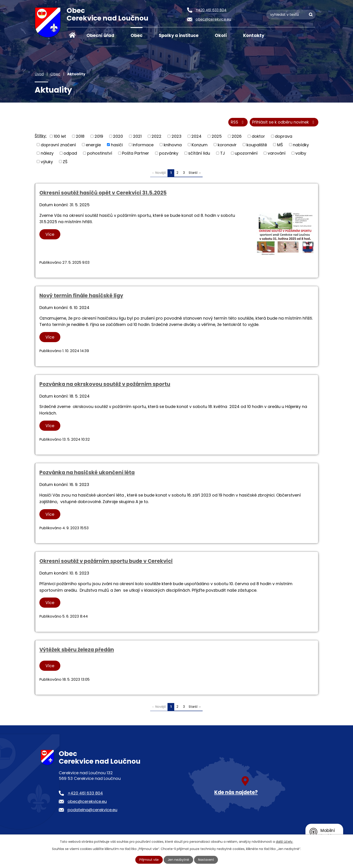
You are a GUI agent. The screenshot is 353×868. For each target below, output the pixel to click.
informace (143, 145)
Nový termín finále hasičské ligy (81, 295)
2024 (196, 136)
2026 (237, 136)
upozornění (246, 153)
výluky (47, 161)
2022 (156, 136)
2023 (176, 136)
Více (50, 234)
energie (93, 145)
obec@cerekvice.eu (87, 801)
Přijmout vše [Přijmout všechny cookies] (149, 860)
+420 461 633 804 (85, 793)
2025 (217, 136)
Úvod (72, 35)
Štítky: (41, 136)
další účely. (284, 842)
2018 (80, 136)
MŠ (280, 145)
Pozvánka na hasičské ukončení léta (87, 472)
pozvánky (169, 153)
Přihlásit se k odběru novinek (284, 122)
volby (301, 153)
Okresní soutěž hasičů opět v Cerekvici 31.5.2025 (103, 193)
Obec (137, 35)
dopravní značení (58, 145)
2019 (99, 136)
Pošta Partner (136, 153)
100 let (60, 136)
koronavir (227, 145)
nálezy (47, 153)
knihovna (173, 145)
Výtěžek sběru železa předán (77, 650)
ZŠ (65, 161)
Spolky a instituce (179, 35)
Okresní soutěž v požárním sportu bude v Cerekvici (106, 561)
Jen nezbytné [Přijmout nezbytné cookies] (178, 860)
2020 (118, 136)
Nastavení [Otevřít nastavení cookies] (206, 860)
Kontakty (254, 35)
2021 (137, 136)
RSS (238, 122)
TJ (223, 153)
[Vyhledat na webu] (291, 15)
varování (277, 153)
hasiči (117, 145)
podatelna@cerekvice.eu (92, 810)
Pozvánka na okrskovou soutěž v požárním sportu (105, 384)
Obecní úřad (100, 35)
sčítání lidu (199, 153)
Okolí (221, 35)
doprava (284, 136)
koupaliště (257, 145)
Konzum (200, 145)
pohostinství (100, 153)
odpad (70, 153)
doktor (258, 136)
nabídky (301, 145)
